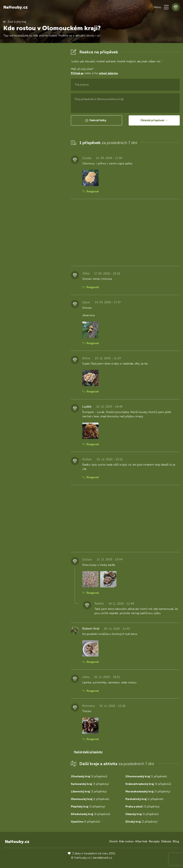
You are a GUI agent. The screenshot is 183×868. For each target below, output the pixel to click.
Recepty (154, 841)
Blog (176, 841)
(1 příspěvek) (146, 776)
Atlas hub (141, 841)
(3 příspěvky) (90, 784)
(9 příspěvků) (91, 814)
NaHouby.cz (15, 7)
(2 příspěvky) (141, 822)
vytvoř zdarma (108, 73)
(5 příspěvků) (89, 776)
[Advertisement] (34, 109)
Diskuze (166, 841)
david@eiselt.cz (102, 858)
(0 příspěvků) (148, 784)
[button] (166, 7)
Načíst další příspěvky (88, 752)
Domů (113, 841)
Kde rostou (126, 841)
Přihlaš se (77, 73)
